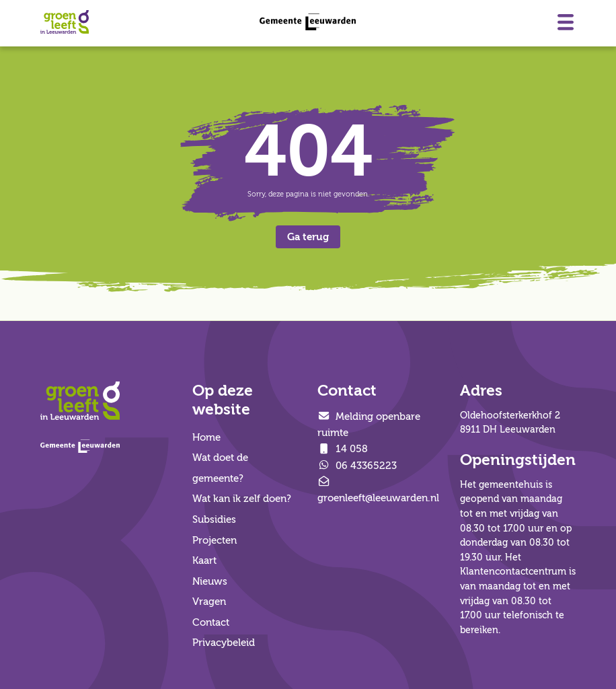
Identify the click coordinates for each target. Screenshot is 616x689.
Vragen (209, 602)
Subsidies (214, 519)
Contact (211, 622)
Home (206, 437)
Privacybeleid (224, 643)
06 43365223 (357, 466)
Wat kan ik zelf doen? (242, 499)
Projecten (215, 540)
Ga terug (308, 237)
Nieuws (210, 581)
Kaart (204, 560)
